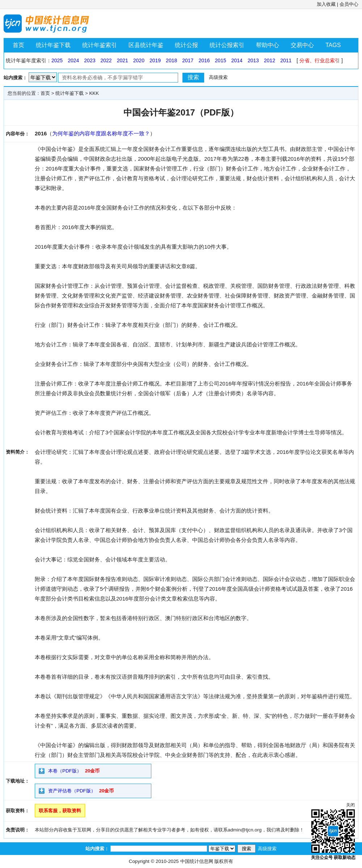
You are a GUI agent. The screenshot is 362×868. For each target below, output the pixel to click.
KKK (94, 93)
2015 (221, 60)
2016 (204, 60)
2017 (188, 60)
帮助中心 (268, 45)
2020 (139, 60)
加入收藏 (326, 4)
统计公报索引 (227, 45)
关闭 (350, 805)
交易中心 (302, 45)
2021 (123, 60)
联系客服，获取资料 (60, 811)
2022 (106, 60)
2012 (270, 60)
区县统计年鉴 (146, 45)
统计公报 (186, 45)
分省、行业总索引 (320, 60)
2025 (57, 60)
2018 (171, 60)
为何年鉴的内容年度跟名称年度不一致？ (101, 133)
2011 (286, 60)
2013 (253, 60)
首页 (18, 45)
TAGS (333, 45)
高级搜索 (218, 77)
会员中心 (349, 4)
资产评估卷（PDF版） (72, 791)
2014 (237, 60)
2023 (90, 60)
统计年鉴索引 (100, 45)
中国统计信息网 (197, 861)
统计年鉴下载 (53, 45)
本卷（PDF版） (65, 771)
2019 (155, 60)
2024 (73, 60)
